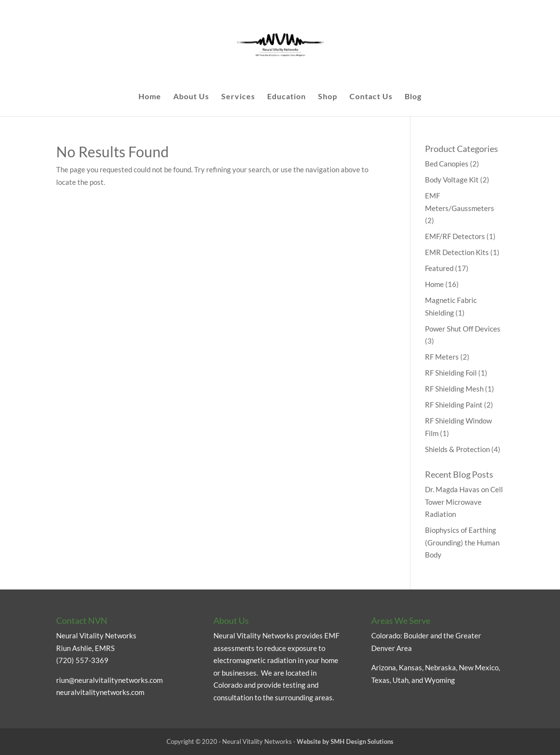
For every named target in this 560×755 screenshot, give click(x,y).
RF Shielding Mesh (454, 389)
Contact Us (371, 97)
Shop (328, 97)
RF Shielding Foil (451, 373)
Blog (413, 97)
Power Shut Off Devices (463, 329)
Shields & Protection (457, 449)
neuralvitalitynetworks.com (100, 692)
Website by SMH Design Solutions (345, 741)
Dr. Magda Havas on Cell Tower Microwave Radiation (464, 502)
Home (150, 97)
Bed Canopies (447, 164)
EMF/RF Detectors (455, 236)
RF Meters (442, 357)
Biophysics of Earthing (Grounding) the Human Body (462, 542)
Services (238, 97)
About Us (191, 97)
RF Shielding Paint (454, 405)
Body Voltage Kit (452, 180)
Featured (439, 268)
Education (287, 97)
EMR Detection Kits (457, 252)
